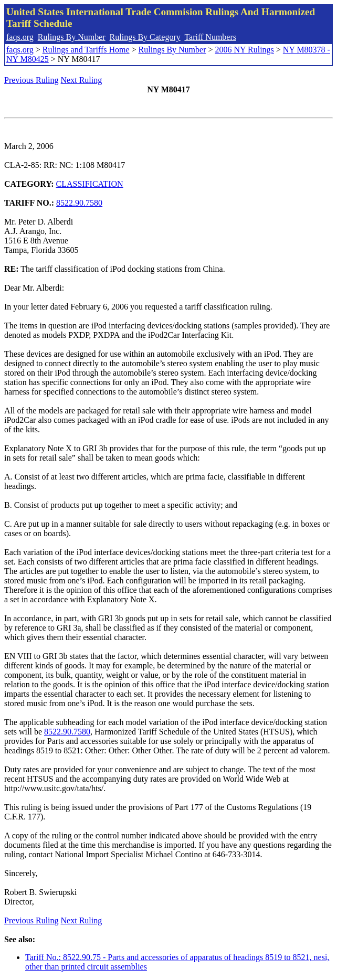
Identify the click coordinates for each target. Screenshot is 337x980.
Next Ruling (82, 80)
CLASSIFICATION (90, 184)
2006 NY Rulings (245, 50)
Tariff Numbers (210, 37)
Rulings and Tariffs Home (86, 50)
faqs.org (20, 37)
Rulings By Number (72, 37)
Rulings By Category (145, 37)
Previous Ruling (31, 80)
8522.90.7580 (79, 203)
